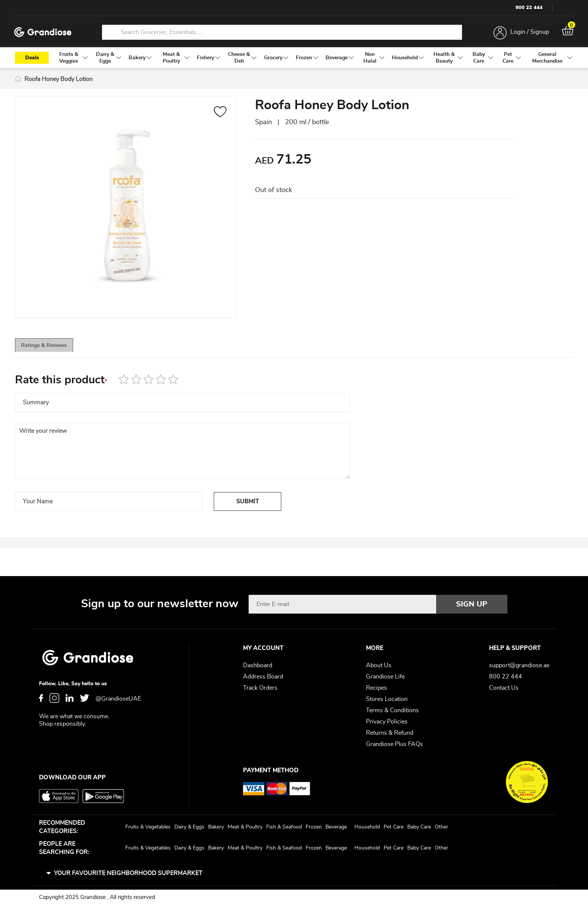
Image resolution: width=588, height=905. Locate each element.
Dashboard (258, 665)
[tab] (56, 351)
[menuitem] (69, 61)
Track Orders (260, 688)
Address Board (263, 677)
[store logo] (45, 33)
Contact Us (504, 688)
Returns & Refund (390, 733)
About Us (379, 665)
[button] (220, 116)
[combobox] (282, 33)
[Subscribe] (472, 604)
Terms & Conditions (392, 710)
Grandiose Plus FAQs (394, 744)
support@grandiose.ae (519, 665)
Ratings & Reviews (56, 351)
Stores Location (387, 699)
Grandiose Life (385, 677)
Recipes (376, 688)
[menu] (294, 61)
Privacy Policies (387, 722)
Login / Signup (527, 33)
